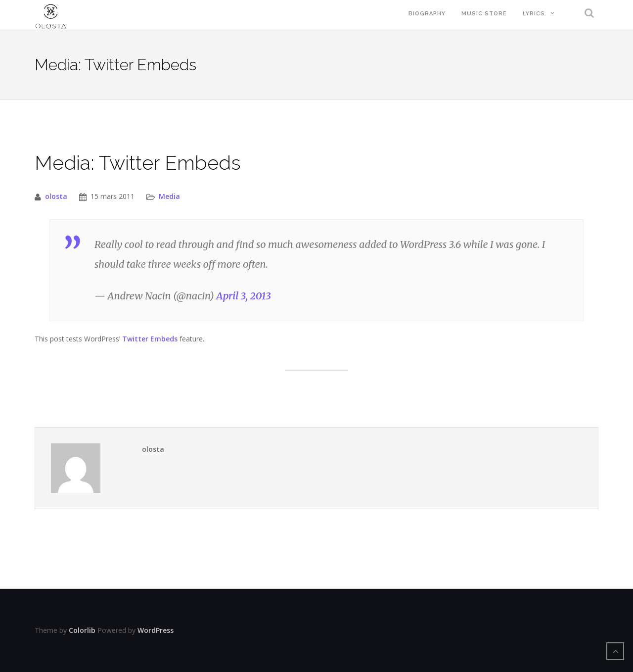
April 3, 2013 (243, 296)
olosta (56, 196)
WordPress (156, 630)
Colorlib (82, 630)
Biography (427, 14)
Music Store (484, 14)
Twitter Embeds (150, 339)
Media (169, 196)
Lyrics (534, 14)
